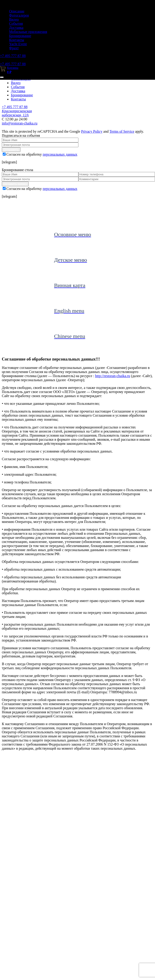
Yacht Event (18, 44)
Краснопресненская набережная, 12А (17, 113)
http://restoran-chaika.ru (112, 376)
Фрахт (14, 48)
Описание (17, 11)
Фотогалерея (19, 15)
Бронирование (20, 36)
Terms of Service (122, 131)
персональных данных (60, 154)
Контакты (17, 40)
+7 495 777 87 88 (13, 56)
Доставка (16, 28)
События (16, 24)
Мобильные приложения (28, 32)
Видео (14, 19)
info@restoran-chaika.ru (20, 123)
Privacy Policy (92, 131)
